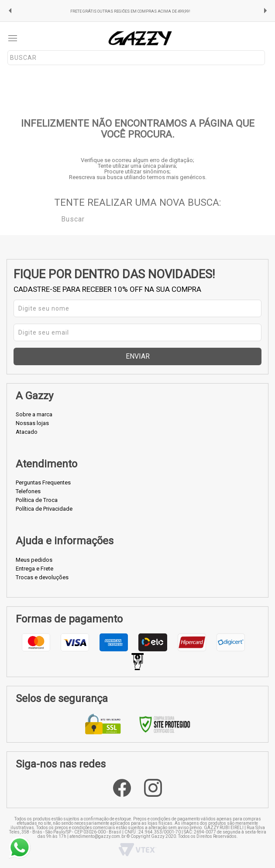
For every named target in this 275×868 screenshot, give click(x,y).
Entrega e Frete (34, 569)
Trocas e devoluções (42, 577)
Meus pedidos (34, 560)
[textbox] (136, 58)
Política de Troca (37, 500)
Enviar (138, 356)
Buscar (55, 218)
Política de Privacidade (44, 509)
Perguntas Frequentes (43, 482)
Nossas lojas (32, 423)
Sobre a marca (34, 414)
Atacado (27, 432)
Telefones (28, 491)
